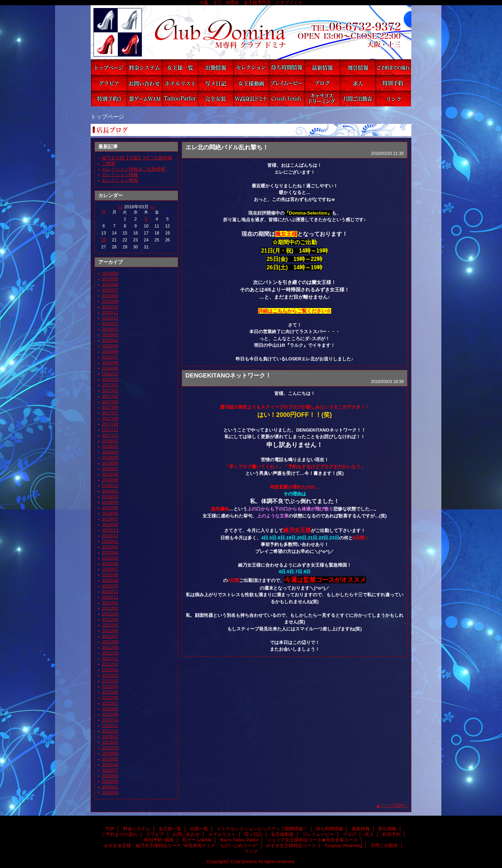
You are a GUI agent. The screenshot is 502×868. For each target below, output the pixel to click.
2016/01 (110, 324)
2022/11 (110, 725)
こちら (280, 311)
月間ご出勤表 (358, 99)
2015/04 (110, 273)
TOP (109, 67)
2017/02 (110, 391)
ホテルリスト (180, 83)
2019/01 (110, 491)
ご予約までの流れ (393, 67)
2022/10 (110, 720)
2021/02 (110, 608)
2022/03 (110, 681)
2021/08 (110, 642)
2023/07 (110, 770)
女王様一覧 (180, 67)
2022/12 (110, 731)
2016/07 (110, 357)
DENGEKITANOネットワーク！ (228, 375)
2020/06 (110, 564)
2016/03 (110, 335)
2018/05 (110, 458)
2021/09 (110, 647)
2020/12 (110, 597)
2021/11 (110, 659)
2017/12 (110, 435)
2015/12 (110, 318)
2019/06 (110, 513)
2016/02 (110, 329)
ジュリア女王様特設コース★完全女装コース (215, 99)
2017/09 (110, 418)
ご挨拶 (109, 163)
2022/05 (110, 692)
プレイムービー (287, 83)
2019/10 (110, 530)
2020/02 (110, 547)
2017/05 (110, 402)
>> (152, 207)
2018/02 (110, 446)
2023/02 (110, 742)
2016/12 (110, 379)
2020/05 (110, 558)
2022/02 (110, 675)
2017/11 (110, 430)
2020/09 (110, 580)
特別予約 (393, 83)
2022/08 (110, 709)
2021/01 (110, 603)
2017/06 (110, 407)
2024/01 (110, 787)
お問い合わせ (144, 83)
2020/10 (110, 586)
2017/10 (110, 424)
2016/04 (110, 340)
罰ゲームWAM (144, 99)
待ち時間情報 (287, 67)
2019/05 (110, 508)
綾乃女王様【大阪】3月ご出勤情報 (137, 158)
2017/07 (110, 413)
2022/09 (110, 714)
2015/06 (110, 285)
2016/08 (110, 363)
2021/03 (110, 614)
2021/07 (110, 636)
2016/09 (110, 368)
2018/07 (110, 469)
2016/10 (110, 374)
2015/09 (110, 301)
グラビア (109, 83)
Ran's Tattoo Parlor (180, 99)
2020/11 (110, 592)
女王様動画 (251, 83)
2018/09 (110, 480)
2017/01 (110, 385)
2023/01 (110, 737)
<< (120, 207)
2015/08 (110, 296)
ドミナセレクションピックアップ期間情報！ (251, 67)
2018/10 (110, 485)
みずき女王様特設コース (287, 99)
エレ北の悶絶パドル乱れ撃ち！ (227, 147)
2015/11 (110, 312)
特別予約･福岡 (109, 99)
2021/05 (110, 625)
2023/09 (110, 781)
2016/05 (110, 346)
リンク (393, 99)
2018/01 (110, 441)
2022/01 (110, 670)
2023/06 (110, 765)
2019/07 (110, 519)
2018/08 (110, 474)
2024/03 (110, 792)
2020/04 (110, 552)
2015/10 (110, 307)
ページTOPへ (394, 805)
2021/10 (110, 653)
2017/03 (110, 396)
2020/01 (110, 541)
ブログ (322, 83)
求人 (358, 83)
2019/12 (110, 536)
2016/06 (110, 351)
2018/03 (110, 452)
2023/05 (110, 759)
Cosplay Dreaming (322, 99)
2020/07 (110, 569)
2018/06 (110, 463)
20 (104, 240)
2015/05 (110, 279)
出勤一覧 (215, 67)
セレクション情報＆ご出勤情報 (134, 169)
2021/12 (110, 664)
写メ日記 (215, 83)
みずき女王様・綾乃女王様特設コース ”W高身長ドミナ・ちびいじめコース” (251, 99)
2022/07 (110, 703)
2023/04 (110, 753)
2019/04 (110, 502)
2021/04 (110, 619)
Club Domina (251, 32)
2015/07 (110, 290)
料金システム (144, 67)
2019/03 (110, 497)
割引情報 (358, 67)
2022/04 (110, 686)
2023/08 (110, 776)
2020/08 (110, 575)
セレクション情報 (120, 175)
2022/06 (110, 698)
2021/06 (110, 631)
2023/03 (110, 748)
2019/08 (110, 525)
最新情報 (322, 67)
